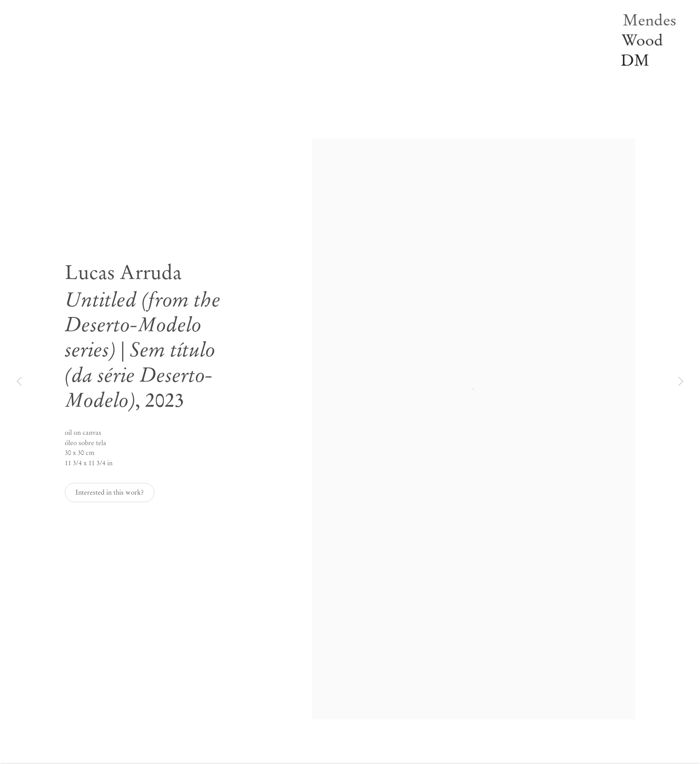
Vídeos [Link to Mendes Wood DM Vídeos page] (164, 73)
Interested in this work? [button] (110, 497)
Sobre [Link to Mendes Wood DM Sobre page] (162, 85)
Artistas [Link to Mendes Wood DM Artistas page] (165, 13)
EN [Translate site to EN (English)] (159, 109)
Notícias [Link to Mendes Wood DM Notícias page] (166, 49)
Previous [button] (19, 382)
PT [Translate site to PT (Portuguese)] (178, 109)
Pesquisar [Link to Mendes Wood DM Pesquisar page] (168, 97)
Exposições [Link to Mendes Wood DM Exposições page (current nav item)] (170, 25)
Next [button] (681, 382)
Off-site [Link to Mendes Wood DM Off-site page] (165, 37)
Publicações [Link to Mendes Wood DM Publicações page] (171, 61)
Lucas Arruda (123, 277)
